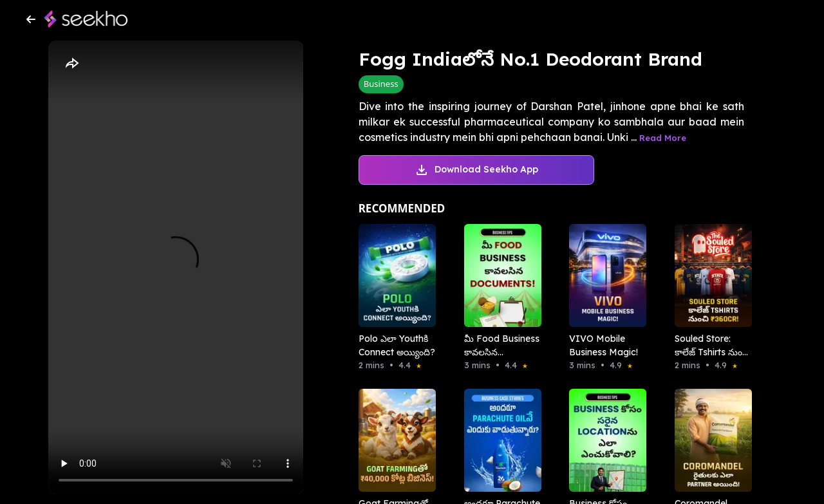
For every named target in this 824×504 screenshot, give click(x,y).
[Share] (71, 64)
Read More (663, 138)
